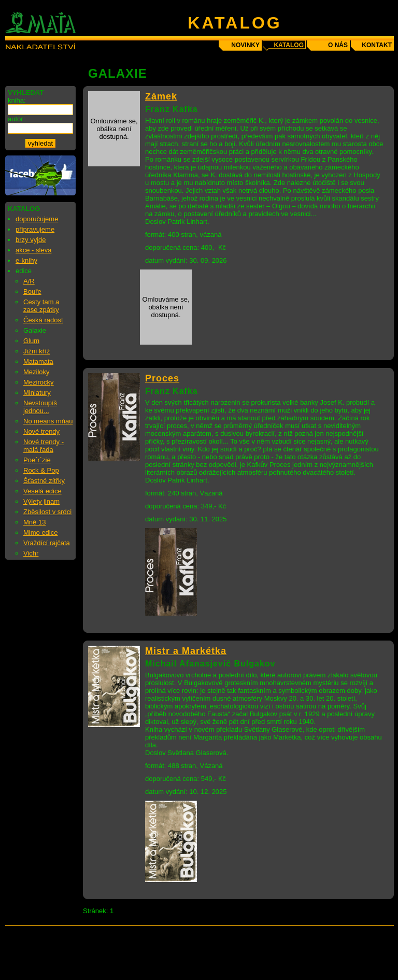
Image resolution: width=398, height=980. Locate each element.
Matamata (38, 361)
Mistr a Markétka (186, 651)
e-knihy (26, 260)
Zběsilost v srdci (47, 512)
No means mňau (48, 421)
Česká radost (43, 320)
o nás (338, 45)
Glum (31, 341)
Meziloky (37, 372)
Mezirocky (39, 382)
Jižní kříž (37, 351)
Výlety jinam (41, 501)
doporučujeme (37, 219)
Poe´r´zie (37, 460)
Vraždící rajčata (47, 543)
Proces (162, 378)
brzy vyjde (31, 240)
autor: (16, 119)
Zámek (161, 96)
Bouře (32, 292)
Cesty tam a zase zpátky (41, 306)
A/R (29, 281)
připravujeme (35, 229)
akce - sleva (33, 250)
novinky (245, 45)
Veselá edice (42, 491)
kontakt (377, 45)
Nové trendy (41, 431)
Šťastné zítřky (44, 481)
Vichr (31, 553)
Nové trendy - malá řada (44, 446)
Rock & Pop (41, 470)
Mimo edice (40, 532)
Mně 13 (34, 522)
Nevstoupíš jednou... (40, 407)
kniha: (17, 100)
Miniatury (37, 393)
